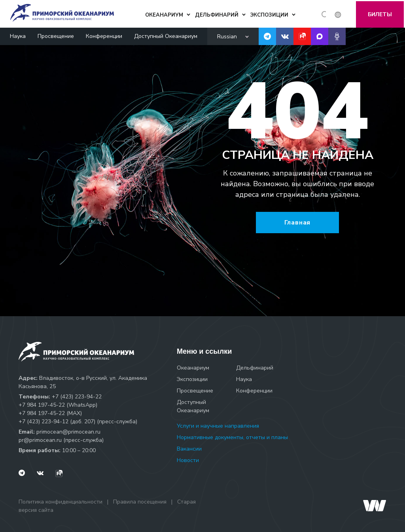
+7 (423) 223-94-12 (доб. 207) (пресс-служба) (78, 422)
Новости (188, 460)
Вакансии (189, 449)
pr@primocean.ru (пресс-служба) (61, 440)
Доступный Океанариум (166, 35)
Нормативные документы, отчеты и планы (232, 437)
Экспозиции (192, 379)
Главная (298, 223)
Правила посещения (140, 502)
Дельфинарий (255, 368)
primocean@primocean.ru (68, 432)
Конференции (104, 35)
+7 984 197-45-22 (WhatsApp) (58, 405)
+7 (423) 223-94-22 (77, 397)
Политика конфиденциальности (61, 502)
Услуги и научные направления (218, 426)
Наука (18, 35)
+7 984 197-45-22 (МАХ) (50, 413)
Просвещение (56, 35)
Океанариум (193, 368)
